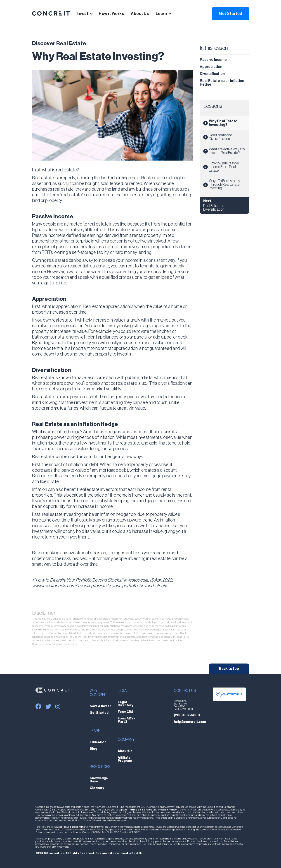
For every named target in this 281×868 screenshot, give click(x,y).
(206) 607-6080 (187, 715)
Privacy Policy (167, 810)
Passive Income (213, 60)
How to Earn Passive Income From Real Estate (224, 167)
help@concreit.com (190, 722)
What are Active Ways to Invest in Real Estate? (227, 151)
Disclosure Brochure (71, 827)
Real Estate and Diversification (221, 137)
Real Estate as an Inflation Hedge (222, 83)
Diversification (212, 74)
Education (98, 742)
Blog (93, 749)
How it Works (111, 14)
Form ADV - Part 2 (126, 720)
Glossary (97, 788)
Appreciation (211, 67)
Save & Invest (100, 706)
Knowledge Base (99, 780)
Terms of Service (140, 810)
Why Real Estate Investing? (223, 123)
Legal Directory (125, 704)
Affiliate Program (125, 759)
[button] (88, 14)
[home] (51, 14)
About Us (140, 14)
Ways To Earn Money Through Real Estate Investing (224, 185)
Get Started (230, 14)
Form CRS (126, 712)
